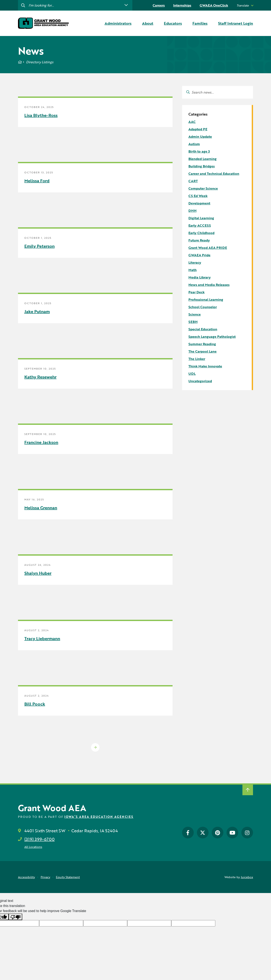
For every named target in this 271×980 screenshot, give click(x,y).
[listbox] (245, 5)
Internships (182, 5)
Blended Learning (203, 159)
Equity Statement (68, 877)
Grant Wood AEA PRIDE (208, 248)
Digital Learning (201, 218)
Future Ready (199, 240)
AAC (192, 122)
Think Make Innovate (205, 366)
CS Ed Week (198, 196)
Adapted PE (198, 129)
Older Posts (95, 747)
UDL (192, 374)
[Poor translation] (15, 917)
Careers (159, 5)
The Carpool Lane (203, 351)
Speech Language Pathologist (212, 337)
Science (195, 314)
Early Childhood (201, 233)
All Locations (33, 847)
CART (193, 181)
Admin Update (200, 137)
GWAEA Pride (199, 255)
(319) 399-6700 (39, 839)
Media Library (200, 277)
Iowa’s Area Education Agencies (99, 817)
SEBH (193, 322)
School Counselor (203, 307)
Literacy (195, 262)
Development (199, 203)
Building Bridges (202, 166)
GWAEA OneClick (214, 5)
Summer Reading (202, 344)
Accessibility (26, 877)
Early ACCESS (200, 225)
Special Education (203, 329)
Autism (194, 144)
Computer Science (203, 188)
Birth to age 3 (199, 151)
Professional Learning (206, 300)
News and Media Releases (209, 285)
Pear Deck (196, 292)
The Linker (197, 359)
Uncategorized (200, 381)
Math (193, 270)
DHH (192, 211)
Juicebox (247, 877)
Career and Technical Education (214, 174)
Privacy (45, 877)
